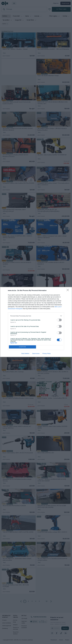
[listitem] (36, 316)
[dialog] (36, 322)
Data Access (36, 353)
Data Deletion (25, 353)
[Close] (68, 291)
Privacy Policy (47, 353)
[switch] (59, 320)
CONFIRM (22, 347)
